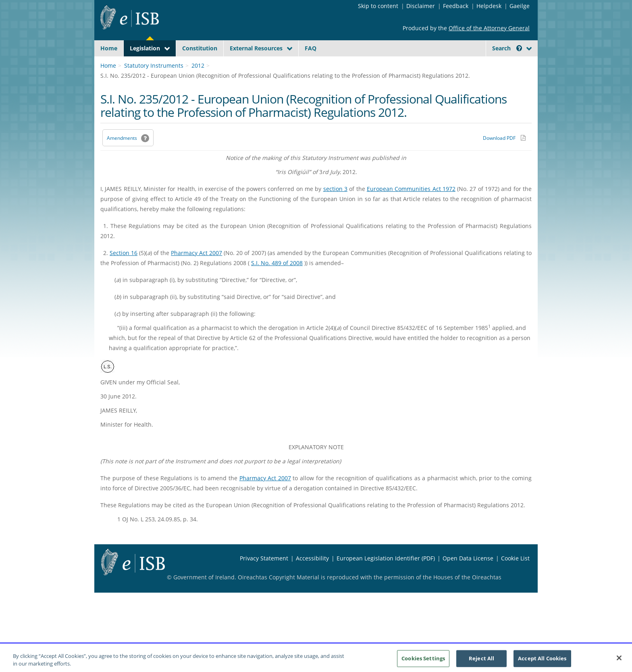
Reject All (481, 659)
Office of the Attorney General (489, 28)
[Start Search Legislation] (458, 64)
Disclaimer (421, 6)
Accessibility (312, 577)
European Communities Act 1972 (411, 208)
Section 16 (124, 272)
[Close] (619, 659)
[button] (519, 48)
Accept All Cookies (542, 659)
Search (507, 48)
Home (109, 48)
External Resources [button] (256, 48)
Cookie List (515, 577)
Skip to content (378, 6)
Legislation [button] (145, 48)
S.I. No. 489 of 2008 (277, 282)
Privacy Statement (264, 577)
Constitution (200, 48)
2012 (198, 84)
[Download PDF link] (504, 157)
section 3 (335, 208)
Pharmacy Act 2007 (196, 272)
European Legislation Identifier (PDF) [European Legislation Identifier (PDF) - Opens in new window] (386, 577)
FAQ (311, 48)
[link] (501, 66)
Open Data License (468, 577)
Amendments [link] (122, 157)
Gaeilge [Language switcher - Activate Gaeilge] (520, 6)
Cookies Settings (423, 659)
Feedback (456, 6)
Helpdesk (489, 6)
